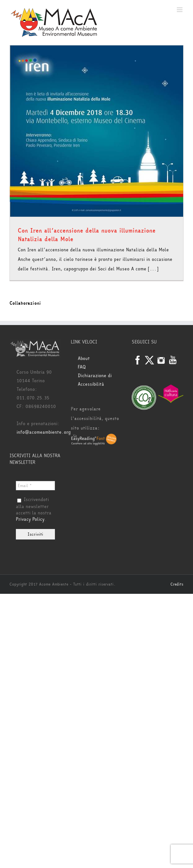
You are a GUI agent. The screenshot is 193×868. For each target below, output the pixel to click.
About (84, 359)
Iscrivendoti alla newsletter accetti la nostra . (34, 510)
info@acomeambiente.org (44, 432)
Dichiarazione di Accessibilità (95, 380)
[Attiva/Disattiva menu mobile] (180, 10)
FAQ (82, 367)
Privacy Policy (30, 519)
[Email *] (35, 486)
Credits (177, 584)
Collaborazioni (25, 303)
